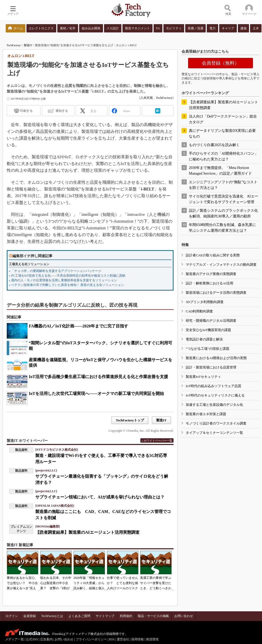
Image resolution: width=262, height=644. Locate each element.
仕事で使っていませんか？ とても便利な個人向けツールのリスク (122, 583)
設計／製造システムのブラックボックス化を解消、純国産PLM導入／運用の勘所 (223, 213)
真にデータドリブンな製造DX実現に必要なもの (222, 133)
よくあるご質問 (79, 616)
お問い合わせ (184, 616)
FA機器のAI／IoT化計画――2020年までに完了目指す (78, 326)
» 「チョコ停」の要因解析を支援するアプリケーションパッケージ (55, 271)
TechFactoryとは (52, 616)
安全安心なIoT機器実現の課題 (208, 330)
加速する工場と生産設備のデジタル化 (214, 405)
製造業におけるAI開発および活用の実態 (216, 358)
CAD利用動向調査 (199, 311)
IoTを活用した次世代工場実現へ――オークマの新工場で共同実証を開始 (96, 393)
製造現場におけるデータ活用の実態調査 (216, 293)
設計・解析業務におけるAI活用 (209, 283)
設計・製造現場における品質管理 (211, 367)
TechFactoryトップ (130, 420)
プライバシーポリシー (91, 639)
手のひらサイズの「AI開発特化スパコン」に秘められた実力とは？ (223, 156)
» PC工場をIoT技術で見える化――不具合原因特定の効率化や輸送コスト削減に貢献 (67, 276)
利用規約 (126, 616)
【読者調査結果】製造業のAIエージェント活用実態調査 (87, 532)
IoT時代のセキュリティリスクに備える (215, 395)
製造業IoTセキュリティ (203, 377)
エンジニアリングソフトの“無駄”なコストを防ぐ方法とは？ (223, 185)
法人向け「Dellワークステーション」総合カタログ (223, 119)
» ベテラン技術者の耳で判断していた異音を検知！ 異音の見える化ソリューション (66, 285)
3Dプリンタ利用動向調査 (205, 302)
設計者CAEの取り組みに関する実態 (213, 255)
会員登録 (30, 616)
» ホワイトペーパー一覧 (157, 441)
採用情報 (137, 639)
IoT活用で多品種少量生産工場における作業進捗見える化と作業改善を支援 (98, 377)
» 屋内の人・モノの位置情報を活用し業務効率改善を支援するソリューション (63, 280)
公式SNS (32, 639)
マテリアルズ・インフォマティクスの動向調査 (221, 265)
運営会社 (123, 639)
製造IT (28, 45)
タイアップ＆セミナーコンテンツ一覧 (214, 433)
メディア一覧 (15, 639)
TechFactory (14, 45)
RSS (112, 639)
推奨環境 (152, 639)
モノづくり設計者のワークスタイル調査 (216, 423)
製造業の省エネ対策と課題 (206, 414)
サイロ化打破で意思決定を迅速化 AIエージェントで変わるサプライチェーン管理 (223, 199)
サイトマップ (105, 616)
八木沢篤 (147, 98)
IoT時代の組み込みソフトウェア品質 (213, 386)
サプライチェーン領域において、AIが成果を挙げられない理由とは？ (100, 497)
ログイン (12, 616)
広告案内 (46, 639)
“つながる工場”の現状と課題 (208, 349)
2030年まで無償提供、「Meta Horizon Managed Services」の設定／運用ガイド (220, 171)
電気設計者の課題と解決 (204, 339)
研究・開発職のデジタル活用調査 (211, 321)
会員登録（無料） (220, 63)
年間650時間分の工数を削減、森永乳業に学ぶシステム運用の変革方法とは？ (222, 228)
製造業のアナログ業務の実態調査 (211, 274)
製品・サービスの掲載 (153, 616)
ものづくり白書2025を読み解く (214, 145)
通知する (62, 111)
